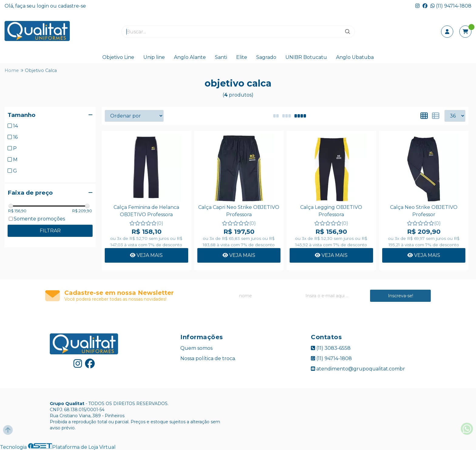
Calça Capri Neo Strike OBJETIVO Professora (239, 211)
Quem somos (196, 348)
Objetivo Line (118, 57)
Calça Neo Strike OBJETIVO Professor (424, 211)
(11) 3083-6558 (331, 348)
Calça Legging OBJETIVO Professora (331, 211)
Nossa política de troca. (208, 358)
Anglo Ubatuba (355, 57)
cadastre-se (72, 6)
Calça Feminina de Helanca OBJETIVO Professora (146, 211)
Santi (221, 57)
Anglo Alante (190, 57)
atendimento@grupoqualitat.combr (358, 369)
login (43, 6)
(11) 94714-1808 (451, 6)
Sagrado (266, 57)
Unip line (154, 57)
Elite (242, 57)
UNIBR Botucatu (306, 57)
